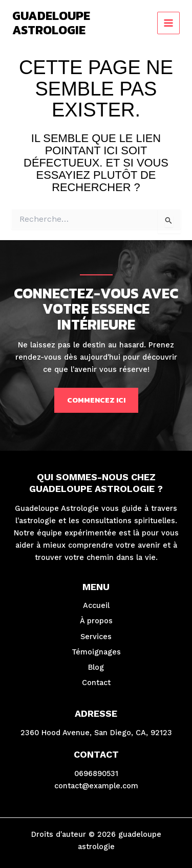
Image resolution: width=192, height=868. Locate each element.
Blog (96, 667)
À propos (96, 621)
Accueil (96, 605)
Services (96, 637)
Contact (96, 683)
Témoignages (96, 652)
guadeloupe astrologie (51, 23)
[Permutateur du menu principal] (168, 23)
